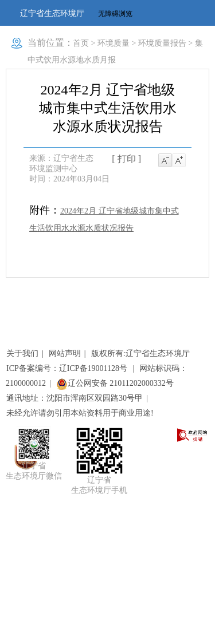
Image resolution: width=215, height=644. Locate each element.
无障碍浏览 (115, 14)
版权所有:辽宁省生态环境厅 (140, 353)
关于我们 (22, 353)
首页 (81, 43)
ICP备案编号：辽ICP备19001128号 (68, 368)
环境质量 (114, 43)
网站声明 (65, 353)
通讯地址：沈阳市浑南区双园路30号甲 (75, 398)
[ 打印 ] (126, 159)
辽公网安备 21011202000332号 (115, 383)
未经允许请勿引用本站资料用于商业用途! (80, 413)
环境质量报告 (162, 43)
